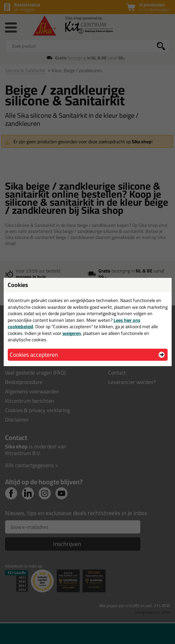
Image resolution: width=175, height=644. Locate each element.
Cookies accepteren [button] (34, 355)
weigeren (72, 333)
